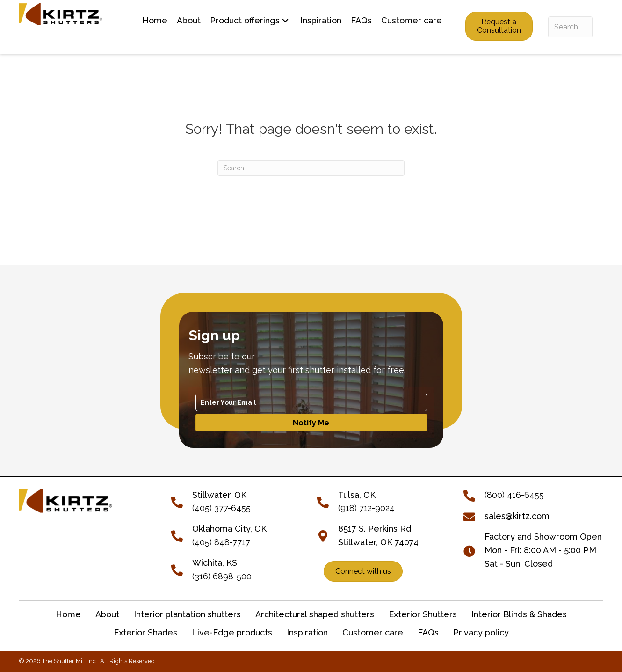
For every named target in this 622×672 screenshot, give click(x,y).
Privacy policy (481, 632)
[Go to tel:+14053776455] (182, 501)
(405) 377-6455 (221, 508)
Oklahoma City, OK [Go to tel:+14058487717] (229, 529)
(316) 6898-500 (222, 576)
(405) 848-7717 (221, 542)
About (107, 614)
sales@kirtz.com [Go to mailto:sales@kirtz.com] (517, 516)
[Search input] (570, 27)
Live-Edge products (232, 632)
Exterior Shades (145, 632)
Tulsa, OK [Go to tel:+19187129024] (357, 495)
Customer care (373, 632)
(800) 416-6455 (514, 495)
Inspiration (307, 632)
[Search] (311, 168)
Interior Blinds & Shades (519, 614)
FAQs (428, 632)
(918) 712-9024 (366, 508)
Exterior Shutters (423, 614)
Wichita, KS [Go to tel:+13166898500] (215, 563)
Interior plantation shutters (187, 614)
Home (68, 614)
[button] (285, 21)
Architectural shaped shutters (315, 614)
